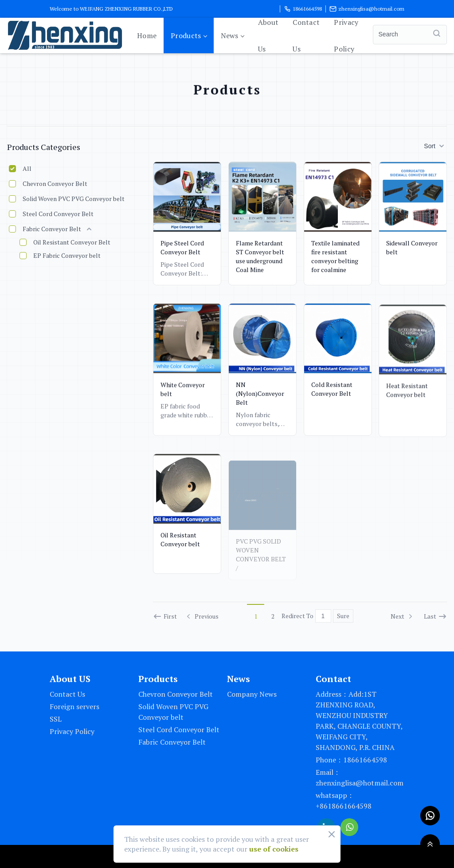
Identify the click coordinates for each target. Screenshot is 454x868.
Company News (252, 694)
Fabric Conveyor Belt (52, 229)
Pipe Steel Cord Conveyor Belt (182, 247)
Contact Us (306, 36)
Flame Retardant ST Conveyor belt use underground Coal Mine (260, 256)
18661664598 (303, 9)
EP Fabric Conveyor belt (67, 255)
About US (70, 679)
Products (188, 36)
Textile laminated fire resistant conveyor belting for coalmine (335, 256)
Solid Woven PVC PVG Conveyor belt (74, 199)
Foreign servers (74, 706)
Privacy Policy (346, 36)
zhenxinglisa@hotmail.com (367, 9)
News (232, 36)
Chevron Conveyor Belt (55, 183)
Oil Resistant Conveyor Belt (72, 242)
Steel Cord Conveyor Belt (58, 214)
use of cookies (274, 849)
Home (147, 36)
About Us (268, 36)
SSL (56, 719)
